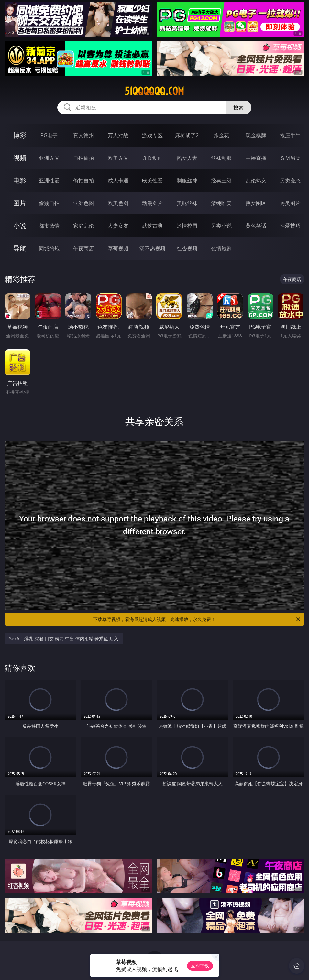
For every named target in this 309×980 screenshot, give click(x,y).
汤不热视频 (152, 248)
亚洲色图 (83, 203)
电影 (20, 180)
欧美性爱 (152, 181)
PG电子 (49, 135)
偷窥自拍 (49, 203)
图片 (20, 203)
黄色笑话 (256, 226)
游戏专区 (152, 135)
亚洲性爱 (49, 181)
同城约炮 (49, 248)
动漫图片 (152, 203)
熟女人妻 (187, 158)
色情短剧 (221, 248)
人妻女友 (118, 226)
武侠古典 (152, 226)
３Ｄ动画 (152, 158)
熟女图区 (256, 203)
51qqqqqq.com (154, 91)
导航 (20, 248)
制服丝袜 (187, 181)
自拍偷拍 (83, 158)
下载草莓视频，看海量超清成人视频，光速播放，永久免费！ (197, 619)
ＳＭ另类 (290, 158)
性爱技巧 (290, 226)
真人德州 (83, 135)
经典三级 (221, 181)
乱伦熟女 (256, 181)
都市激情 (49, 226)
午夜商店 (83, 248)
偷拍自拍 (83, 181)
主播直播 (256, 158)
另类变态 (290, 181)
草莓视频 (118, 248)
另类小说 (221, 226)
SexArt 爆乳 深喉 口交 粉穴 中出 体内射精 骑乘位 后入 (64, 639)
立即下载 (200, 966)
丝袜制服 (221, 158)
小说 (20, 226)
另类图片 (290, 203)
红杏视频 (187, 248)
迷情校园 (187, 226)
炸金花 (221, 135)
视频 (20, 158)
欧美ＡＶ (118, 158)
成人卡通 (118, 181)
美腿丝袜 (187, 203)
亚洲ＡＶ (49, 158)
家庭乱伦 (83, 226)
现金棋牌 (256, 135)
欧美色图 (118, 203)
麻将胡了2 (187, 135)
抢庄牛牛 (290, 135)
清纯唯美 (221, 203)
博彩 (20, 135)
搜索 (238, 108)
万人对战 (118, 135)
